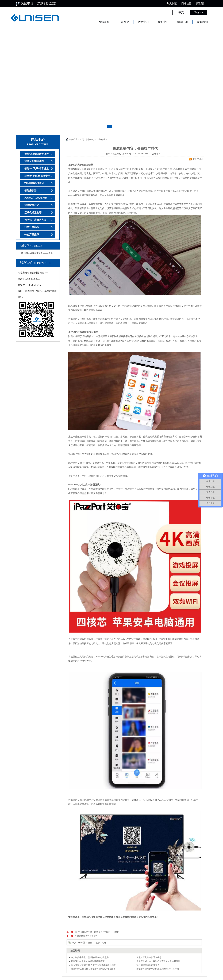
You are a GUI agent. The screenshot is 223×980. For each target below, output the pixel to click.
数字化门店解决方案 (35, 220)
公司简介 (124, 22)
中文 (181, 12)
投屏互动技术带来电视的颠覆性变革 (88, 961)
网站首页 (104, 22)
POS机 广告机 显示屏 (36, 198)
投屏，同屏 (101, 943)
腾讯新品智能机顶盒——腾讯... (38, 253)
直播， (91, 943)
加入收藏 (172, 4)
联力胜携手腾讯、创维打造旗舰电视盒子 (90, 957)
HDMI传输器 (32, 227)
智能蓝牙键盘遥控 (34, 161)
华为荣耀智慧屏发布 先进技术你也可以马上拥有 (93, 965)
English (199, 12)
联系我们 (201, 4)
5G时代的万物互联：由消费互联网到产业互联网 (97, 932)
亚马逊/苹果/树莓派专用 (37, 176)
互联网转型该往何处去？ (86, 936)
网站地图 (186, 4)
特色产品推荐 (32, 235)
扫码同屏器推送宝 (34, 183)
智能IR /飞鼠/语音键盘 (36, 169)
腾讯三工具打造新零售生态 (149, 957)
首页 (82, 140)
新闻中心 (183, 22)
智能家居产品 (32, 205)
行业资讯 (101, 140)
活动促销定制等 (33, 213)
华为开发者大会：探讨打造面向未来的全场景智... (159, 961)
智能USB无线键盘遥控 (36, 154)
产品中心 (143, 22)
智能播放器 (30, 191)
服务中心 (163, 22)
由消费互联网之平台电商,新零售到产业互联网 (158, 969)
